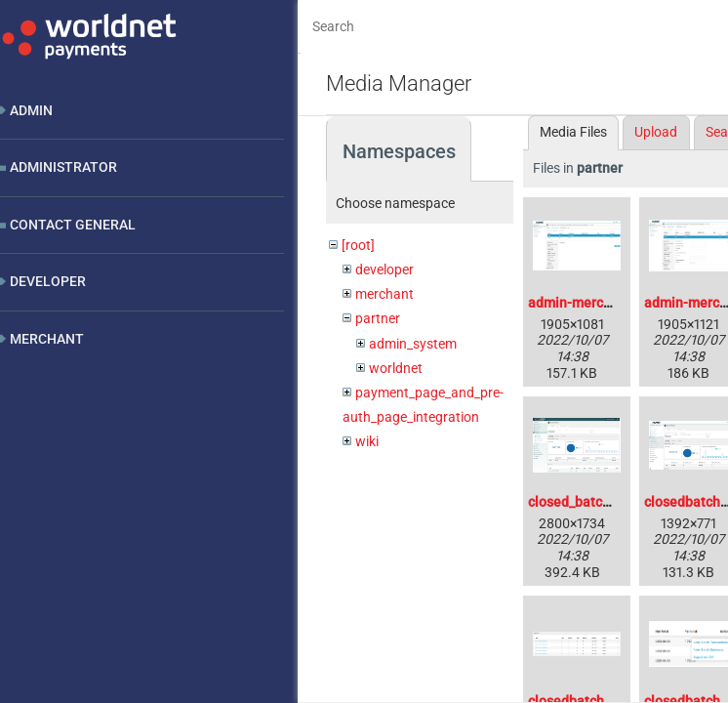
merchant (384, 294)
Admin (31, 110)
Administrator (63, 167)
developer (384, 269)
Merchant (47, 339)
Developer (48, 281)
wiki (367, 441)
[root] (358, 245)
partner (378, 318)
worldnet (396, 368)
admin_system (413, 344)
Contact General (73, 225)
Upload (656, 132)
